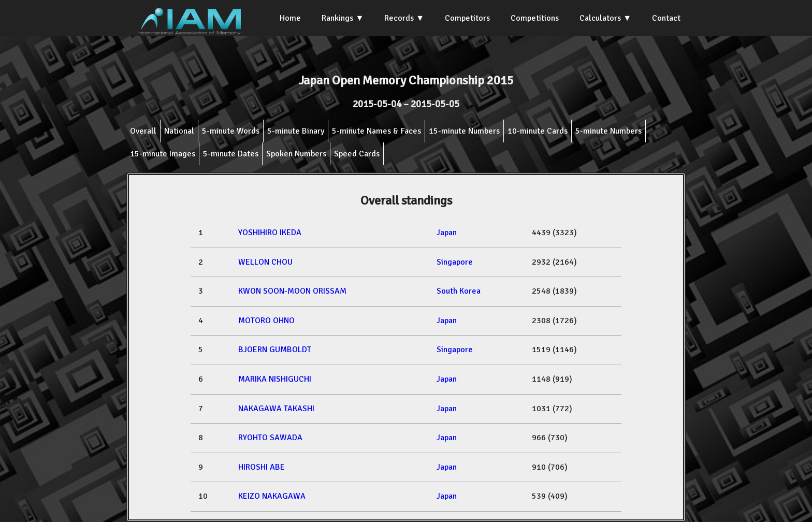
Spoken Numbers (296, 154)
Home (290, 18)
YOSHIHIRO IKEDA (270, 233)
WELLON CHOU (265, 262)
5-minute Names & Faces (376, 131)
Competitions (535, 18)
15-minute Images (163, 154)
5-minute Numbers (608, 131)
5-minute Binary (296, 131)
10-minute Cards (538, 131)
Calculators (600, 18)
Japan (447, 233)
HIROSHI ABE (262, 467)
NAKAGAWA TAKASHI (276, 409)
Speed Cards (357, 154)
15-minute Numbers (464, 131)
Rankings (337, 18)
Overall (143, 131)
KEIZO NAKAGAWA (272, 496)
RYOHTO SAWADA (270, 438)
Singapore (455, 262)
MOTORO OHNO (266, 321)
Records (399, 18)
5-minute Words (231, 131)
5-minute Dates (231, 154)
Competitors (467, 18)
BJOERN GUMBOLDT (275, 350)
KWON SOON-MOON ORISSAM (292, 291)
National (179, 131)
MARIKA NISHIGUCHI (275, 379)
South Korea (459, 291)
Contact (666, 18)
